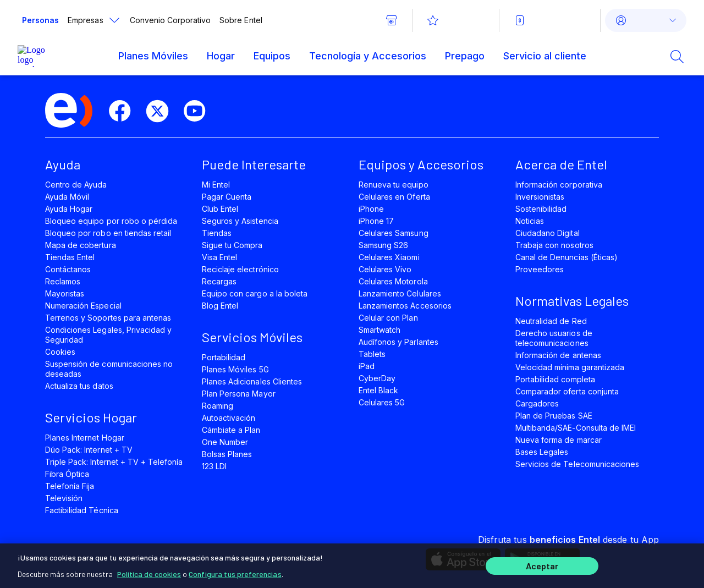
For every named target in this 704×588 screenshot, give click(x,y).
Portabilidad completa (555, 379)
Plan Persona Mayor (239, 394)
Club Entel (220, 209)
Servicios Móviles (252, 337)
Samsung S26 (383, 245)
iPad (367, 366)
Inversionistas (540, 197)
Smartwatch (380, 330)
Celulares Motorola (393, 281)
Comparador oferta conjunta (567, 391)
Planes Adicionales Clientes (252, 381)
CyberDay (377, 378)
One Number (225, 442)
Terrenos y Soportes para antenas (108, 318)
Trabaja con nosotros (554, 245)
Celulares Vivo (385, 269)
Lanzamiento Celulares (400, 293)
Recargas (219, 281)
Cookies (60, 352)
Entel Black (378, 390)
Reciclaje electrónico (240, 269)
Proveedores (540, 269)
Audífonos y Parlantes (398, 342)
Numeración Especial (83, 306)
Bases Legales (542, 452)
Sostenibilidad (541, 209)
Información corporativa (559, 185)
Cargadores (537, 403)
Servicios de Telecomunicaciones (577, 464)
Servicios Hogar (91, 417)
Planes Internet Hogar (85, 438)
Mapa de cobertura (81, 245)
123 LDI (214, 466)
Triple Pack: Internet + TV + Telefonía (114, 462)
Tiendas (217, 233)
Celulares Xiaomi (389, 257)
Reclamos (63, 281)
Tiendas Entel (70, 257)
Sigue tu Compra (232, 245)
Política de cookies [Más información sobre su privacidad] (149, 571)
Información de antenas (558, 355)
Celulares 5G (382, 402)
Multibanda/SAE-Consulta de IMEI (576, 428)
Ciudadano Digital (548, 233)
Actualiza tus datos (79, 386)
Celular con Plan (388, 318)
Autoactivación (229, 418)
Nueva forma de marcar (559, 440)
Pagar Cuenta (227, 197)
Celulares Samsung (394, 233)
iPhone (371, 209)
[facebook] (124, 111)
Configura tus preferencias (235, 571)
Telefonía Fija (70, 486)
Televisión (64, 498)
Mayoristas (65, 293)
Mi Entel (216, 185)
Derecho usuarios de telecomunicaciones (554, 338)
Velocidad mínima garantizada (570, 367)
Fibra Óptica (67, 474)
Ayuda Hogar (69, 209)
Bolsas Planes (227, 454)
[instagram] (237, 111)
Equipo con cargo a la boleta (255, 293)
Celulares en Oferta (394, 197)
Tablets (372, 354)
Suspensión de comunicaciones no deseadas (109, 369)
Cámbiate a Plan (231, 430)
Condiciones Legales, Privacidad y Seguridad (108, 335)
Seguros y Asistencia (240, 221)
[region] (352, 564)
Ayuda (63, 164)
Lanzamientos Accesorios (405, 306)
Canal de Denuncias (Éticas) (566, 257)
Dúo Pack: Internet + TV (89, 450)
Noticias (530, 221)
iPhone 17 (376, 221)
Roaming (218, 406)
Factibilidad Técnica (82, 510)
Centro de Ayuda (76, 185)
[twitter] (162, 111)
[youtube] (199, 111)
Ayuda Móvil (67, 197)
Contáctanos (68, 269)
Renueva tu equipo (394, 185)
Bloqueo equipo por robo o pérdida (111, 221)
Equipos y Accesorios (421, 164)
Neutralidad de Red (551, 321)
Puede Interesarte (254, 164)
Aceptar (542, 565)
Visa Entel (219, 257)
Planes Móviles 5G (235, 369)
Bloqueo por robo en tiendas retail (108, 233)
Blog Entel (220, 306)
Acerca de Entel (561, 164)
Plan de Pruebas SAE (554, 416)
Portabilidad (224, 357)
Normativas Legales (572, 301)
